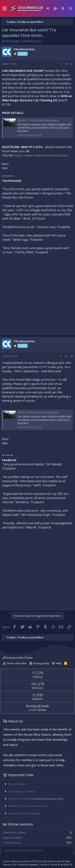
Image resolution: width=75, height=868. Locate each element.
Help (58, 663)
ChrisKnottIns (13, 41)
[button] (4, 9)
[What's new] (63, 9)
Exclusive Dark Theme (18, 658)
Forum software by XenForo (32, 861)
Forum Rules (17, 784)
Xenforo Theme (56, 864)
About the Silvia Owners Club (28, 806)
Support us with (36, 799)
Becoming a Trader (21, 791)
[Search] (70, 9)
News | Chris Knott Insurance (38, 120)
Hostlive (33, 864)
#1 (71, 64)
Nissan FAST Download (24, 813)
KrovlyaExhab (37, 706)
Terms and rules (17, 663)
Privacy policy (41, 663)
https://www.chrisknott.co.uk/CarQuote (41, 155)
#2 (71, 356)
